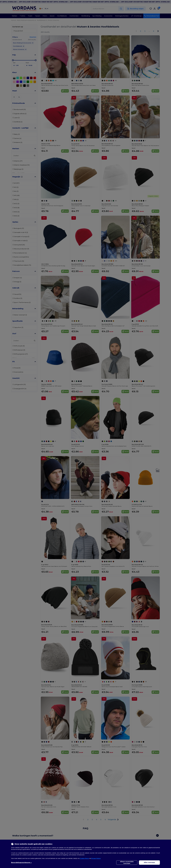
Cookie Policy (85, 858)
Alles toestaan (149, 862)
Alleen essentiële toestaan (127, 862)
